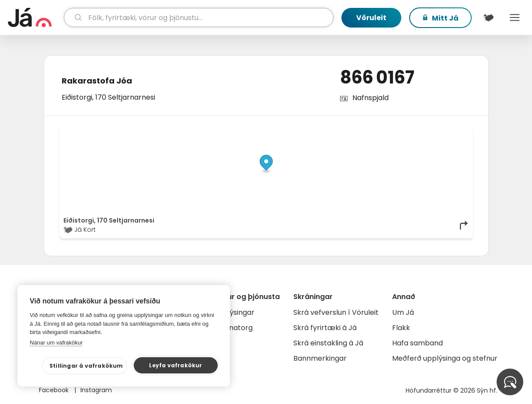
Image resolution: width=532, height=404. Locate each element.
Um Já (403, 312)
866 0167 (377, 77)
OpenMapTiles (452, 131)
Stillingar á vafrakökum (86, 366)
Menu (515, 17)
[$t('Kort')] (488, 17)
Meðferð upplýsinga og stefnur (445, 358)
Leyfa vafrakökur (176, 365)
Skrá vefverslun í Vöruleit (336, 312)
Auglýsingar (235, 312)
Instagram (96, 390)
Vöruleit (371, 18)
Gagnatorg (234, 328)
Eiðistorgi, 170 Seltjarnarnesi (108, 97)
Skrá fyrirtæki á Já (325, 328)
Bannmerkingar (320, 358)
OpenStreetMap (410, 131)
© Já (379, 131)
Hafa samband (417, 343)
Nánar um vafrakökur (56, 343)
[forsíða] (35, 17)
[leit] (199, 17)
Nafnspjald (370, 98)
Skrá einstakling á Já (328, 343)
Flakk (401, 328)
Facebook (55, 390)
